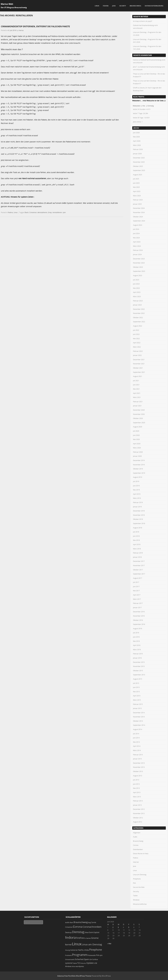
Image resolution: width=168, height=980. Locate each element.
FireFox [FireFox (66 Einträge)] (80, 938)
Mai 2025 (136, 187)
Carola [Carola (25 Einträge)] (94, 922)
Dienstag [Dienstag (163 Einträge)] (78, 932)
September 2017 (139, 574)
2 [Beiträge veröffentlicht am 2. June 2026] (113, 927)
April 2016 (137, 645)
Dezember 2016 (139, 612)
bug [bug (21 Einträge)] (89, 922)
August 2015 (138, 679)
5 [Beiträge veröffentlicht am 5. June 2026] (129, 927)
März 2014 (137, 750)
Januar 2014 (137, 759)
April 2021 (137, 393)
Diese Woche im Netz (141, 854)
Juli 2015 (136, 683)
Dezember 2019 (139, 460)
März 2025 (137, 196)
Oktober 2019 (138, 469)
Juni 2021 (136, 385)
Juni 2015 (136, 687)
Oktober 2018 (138, 519)
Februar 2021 (138, 402)
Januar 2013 (137, 805)
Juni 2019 (136, 486)
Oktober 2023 (138, 267)
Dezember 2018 (139, 511)
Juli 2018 (136, 532)
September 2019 (139, 473)
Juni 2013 (136, 784)
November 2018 (139, 515)
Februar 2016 (138, 654)
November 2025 (139, 162)
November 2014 (139, 717)
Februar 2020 (138, 452)
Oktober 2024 (138, 217)
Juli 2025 (136, 179)
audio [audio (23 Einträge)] (67, 922)
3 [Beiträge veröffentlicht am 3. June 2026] (118, 927)
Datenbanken (138, 849)
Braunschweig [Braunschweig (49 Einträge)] (81, 922)
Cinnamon (33, 212)
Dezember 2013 (139, 763)
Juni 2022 (136, 334)
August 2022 (138, 326)
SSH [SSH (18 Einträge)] (91, 959)
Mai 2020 (136, 439)
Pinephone (137, 879)
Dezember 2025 (139, 158)
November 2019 (139, 465)
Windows (136, 900)
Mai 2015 (136, 692)
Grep (50, 212)
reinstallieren (57, 212)
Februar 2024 (138, 250)
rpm (64, 212)
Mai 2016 (136, 641)
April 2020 (137, 444)
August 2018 (138, 528)
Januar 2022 (137, 355)
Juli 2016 (136, 633)
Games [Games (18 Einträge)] (88, 938)
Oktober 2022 (138, 317)
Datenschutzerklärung (154, 6)
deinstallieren (42, 212)
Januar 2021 (137, 406)
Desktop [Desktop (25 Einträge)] (68, 932)
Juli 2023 (136, 280)
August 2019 (138, 477)
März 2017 (137, 599)
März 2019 (137, 498)
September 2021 (139, 372)
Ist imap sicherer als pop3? (143, 21)
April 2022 (137, 343)
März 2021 (137, 397)
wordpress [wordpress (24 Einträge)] (80, 966)
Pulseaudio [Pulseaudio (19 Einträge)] (92, 955)
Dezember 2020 (139, 410)
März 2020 (137, 448)
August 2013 (138, 776)
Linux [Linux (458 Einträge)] (77, 944)
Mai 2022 (136, 338)
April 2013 (137, 792)
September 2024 (139, 221)
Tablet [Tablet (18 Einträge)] (75, 963)
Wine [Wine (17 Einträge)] (74, 966)
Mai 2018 (136, 540)
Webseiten (137, 106)
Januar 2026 (137, 154)
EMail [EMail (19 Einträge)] (87, 932)
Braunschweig (135, 6)
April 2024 (137, 242)
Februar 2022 (138, 351)
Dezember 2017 (139, 561)
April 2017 (137, 595)
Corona (136, 845)
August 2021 (138, 376)
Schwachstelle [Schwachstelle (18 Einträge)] (70, 959)
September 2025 (139, 170)
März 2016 (137, 650)
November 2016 (139, 616)
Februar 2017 (138, 603)
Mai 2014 (136, 742)
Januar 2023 (137, 305)
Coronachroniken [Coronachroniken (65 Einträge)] (92, 927)
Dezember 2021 (139, 360)
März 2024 (137, 246)
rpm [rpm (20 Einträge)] (101, 955)
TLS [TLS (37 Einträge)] (79, 963)
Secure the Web (139, 887)
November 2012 (139, 813)
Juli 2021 (136, 381)
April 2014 (137, 746)
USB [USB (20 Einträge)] (95, 963)
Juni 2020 (136, 435)
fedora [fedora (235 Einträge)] (70, 937)
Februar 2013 (138, 801)
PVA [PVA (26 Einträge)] (98, 955)
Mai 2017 (136, 591)
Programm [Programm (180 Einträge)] (80, 955)
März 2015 (137, 700)
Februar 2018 (138, 553)
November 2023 (139, 263)
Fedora (106, 6)
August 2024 (138, 225)
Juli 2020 (136, 431)
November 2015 (139, 666)
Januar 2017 (137, 607)
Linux (97, 6)
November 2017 (139, 565)
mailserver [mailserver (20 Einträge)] (74, 950)
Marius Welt (7, 4)
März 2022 (137, 347)
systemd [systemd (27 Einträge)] (69, 963)
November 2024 (139, 212)
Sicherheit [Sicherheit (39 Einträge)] (79, 959)
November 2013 (139, 767)
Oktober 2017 (138, 570)
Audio (135, 837)
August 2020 (138, 427)
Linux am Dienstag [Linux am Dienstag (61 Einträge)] (92, 944)
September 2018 (139, 523)
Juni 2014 (136, 738)
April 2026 (137, 141)
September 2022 (139, 322)
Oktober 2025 (138, 166)
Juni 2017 (136, 586)
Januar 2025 (137, 204)
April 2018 (137, 544)
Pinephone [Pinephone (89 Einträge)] (96, 950)
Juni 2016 (136, 637)
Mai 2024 (136, 238)
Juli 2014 (136, 734)
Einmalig (151, 106)
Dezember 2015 (139, 662)
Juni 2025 (136, 183)
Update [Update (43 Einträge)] (90, 963)
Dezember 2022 (139, 309)
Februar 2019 (138, 502)
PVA (134, 883)
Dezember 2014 (139, 713)
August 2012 (138, 822)
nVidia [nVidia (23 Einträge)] (86, 950)
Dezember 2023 (139, 259)
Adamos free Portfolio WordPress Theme (74, 976)
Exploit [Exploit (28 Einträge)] (96, 932)
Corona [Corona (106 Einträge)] (78, 927)
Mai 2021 (136, 389)
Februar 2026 (138, 149)
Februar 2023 (138, 301)
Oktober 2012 (138, 818)
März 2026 (137, 145)
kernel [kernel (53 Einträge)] (68, 944)
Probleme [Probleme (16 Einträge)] (68, 955)
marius (21, 30)
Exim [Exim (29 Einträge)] (91, 932)
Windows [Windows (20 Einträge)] (68, 966)
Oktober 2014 (138, 721)
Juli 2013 (136, 780)
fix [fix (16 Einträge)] (85, 938)
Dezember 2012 (139, 809)
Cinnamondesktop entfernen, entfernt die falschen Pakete (35, 26)
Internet (136, 862)
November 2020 (139, 414)
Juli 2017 (136, 582)
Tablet (135, 896)
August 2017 (138, 578)
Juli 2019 (136, 481)
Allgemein (137, 833)
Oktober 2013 (138, 771)
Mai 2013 (136, 788)
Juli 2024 (136, 229)
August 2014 (138, 729)
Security (123, 6)
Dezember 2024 (139, 208)
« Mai (109, 944)
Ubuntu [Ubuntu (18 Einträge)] (83, 963)
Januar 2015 (137, 708)
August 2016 (138, 628)
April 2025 (137, 191)
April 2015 (137, 696)
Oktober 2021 (138, 368)
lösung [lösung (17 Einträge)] (67, 950)
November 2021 (139, 364)
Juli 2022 (136, 330)
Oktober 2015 (138, 671)
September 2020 (139, 423)
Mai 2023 (136, 288)
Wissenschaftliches (140, 904)
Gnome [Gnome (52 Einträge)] (95, 938)
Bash (27, 212)
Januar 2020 (137, 456)
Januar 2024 (137, 254)
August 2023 (138, 275)
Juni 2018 (136, 536)
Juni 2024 (136, 233)
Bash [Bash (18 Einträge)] (72, 922)
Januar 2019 (137, 507)
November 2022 (139, 313)
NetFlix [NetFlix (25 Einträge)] (81, 950)
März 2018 (137, 549)
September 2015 (139, 675)
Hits (144, 106)
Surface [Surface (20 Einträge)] (95, 959)
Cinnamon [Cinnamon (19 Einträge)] (69, 927)
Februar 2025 (138, 200)
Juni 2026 (136, 133)
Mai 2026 (136, 137)
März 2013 (137, 797)
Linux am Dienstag (140, 875)
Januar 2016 (137, 658)
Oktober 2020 (138, 418)
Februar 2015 (138, 704)
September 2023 (139, 271)
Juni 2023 (136, 284)
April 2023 (137, 292)
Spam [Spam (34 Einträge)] (87, 959)
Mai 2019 (136, 490)
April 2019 (137, 494)
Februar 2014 (138, 755)
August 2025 (138, 175)
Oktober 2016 (138, 620)
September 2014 (139, 725)
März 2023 (137, 296)
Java (114, 6)
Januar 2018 (137, 557)
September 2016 (139, 624)
